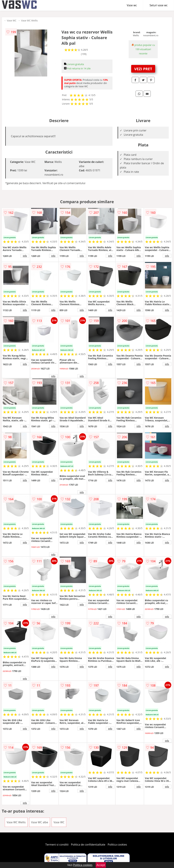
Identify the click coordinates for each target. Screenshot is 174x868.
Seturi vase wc (159, 5)
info (25, 256)
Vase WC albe (40, 822)
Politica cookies (117, 845)
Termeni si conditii (57, 845)
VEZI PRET (143, 69)
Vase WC (12, 20)
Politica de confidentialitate (88, 845)
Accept (101, 865)
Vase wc (132, 5)
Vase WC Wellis (29, 20)
